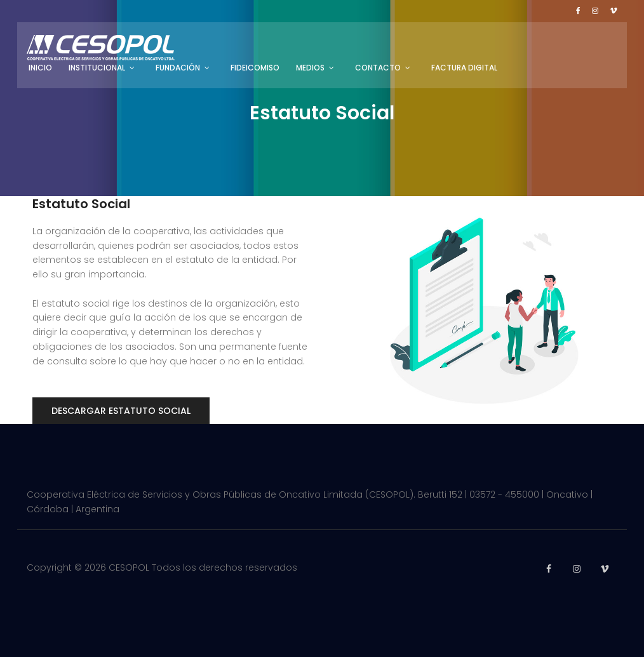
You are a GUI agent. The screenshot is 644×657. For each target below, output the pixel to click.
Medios (310, 68)
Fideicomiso (255, 68)
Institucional (97, 68)
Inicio (40, 68)
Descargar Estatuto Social (121, 411)
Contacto (378, 68)
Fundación (178, 68)
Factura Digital (464, 68)
